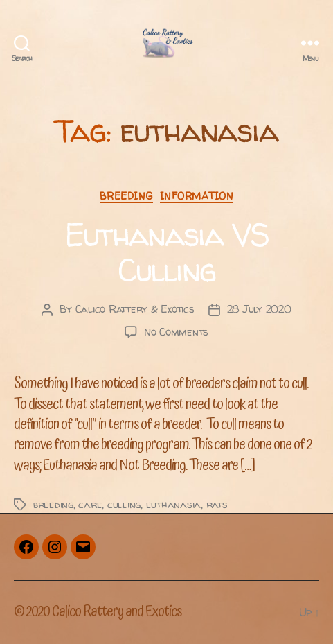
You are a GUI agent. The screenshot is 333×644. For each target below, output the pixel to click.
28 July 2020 (259, 309)
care (90, 504)
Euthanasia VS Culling (166, 252)
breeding (53, 504)
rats (217, 504)
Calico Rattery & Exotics (135, 309)
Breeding (126, 196)
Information (197, 196)
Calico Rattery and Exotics (117, 612)
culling (124, 504)
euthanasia (173, 504)
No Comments (176, 332)
